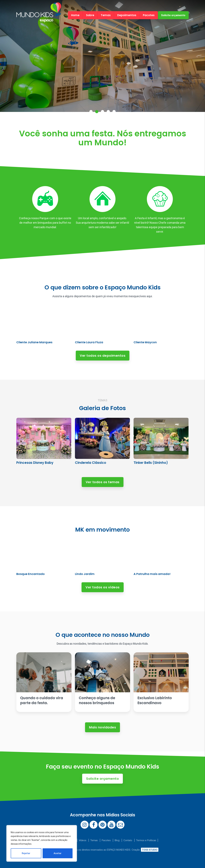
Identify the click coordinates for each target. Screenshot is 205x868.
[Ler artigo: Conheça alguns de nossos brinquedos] (102, 682)
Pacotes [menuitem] (149, 15)
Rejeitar (26, 853)
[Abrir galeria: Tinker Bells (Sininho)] (161, 443)
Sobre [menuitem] (90, 15)
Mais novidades (102, 727)
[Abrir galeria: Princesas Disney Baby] (44, 443)
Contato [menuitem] (128, 840)
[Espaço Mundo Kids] (39, 20)
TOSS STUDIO (150, 850)
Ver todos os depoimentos (103, 356)
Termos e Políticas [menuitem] (146, 840)
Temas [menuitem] (106, 15)
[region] (42, 843)
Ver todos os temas (103, 482)
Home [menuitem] (75, 15)
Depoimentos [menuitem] (127, 15)
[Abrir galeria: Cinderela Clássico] (102, 443)
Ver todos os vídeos (103, 587)
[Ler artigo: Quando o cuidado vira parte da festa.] (44, 682)
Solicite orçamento (173, 15)
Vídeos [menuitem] (83, 840)
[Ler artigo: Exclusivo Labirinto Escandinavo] (161, 682)
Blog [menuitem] (117, 840)
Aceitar (58, 853)
